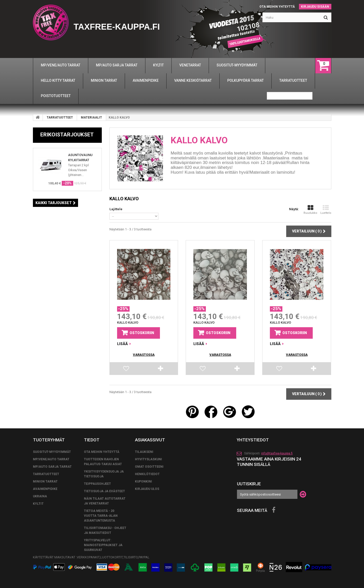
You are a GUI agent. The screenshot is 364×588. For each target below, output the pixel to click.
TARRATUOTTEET (60, 117)
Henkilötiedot (147, 474)
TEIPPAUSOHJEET (97, 484)
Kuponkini (143, 481)
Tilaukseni (144, 452)
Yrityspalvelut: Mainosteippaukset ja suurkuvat (103, 545)
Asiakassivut (150, 440)
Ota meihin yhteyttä (277, 7)
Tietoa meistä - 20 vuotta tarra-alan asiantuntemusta (101, 516)
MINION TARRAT (45, 481)
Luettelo (326, 210)
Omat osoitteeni (149, 467)
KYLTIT (38, 504)
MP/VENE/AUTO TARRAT (51, 459)
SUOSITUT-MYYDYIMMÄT (52, 452)
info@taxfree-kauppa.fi (277, 453)
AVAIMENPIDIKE (45, 489)
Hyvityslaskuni (148, 459)
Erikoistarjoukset (67, 135)
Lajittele (116, 209)
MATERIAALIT (91, 117)
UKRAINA (40, 496)
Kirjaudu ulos (147, 489)
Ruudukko (310, 210)
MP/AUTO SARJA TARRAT (52, 467)
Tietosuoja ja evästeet (104, 491)
